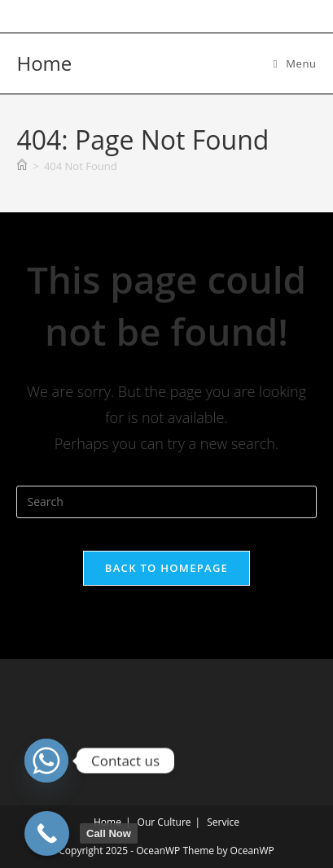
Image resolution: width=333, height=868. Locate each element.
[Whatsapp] (46, 761)
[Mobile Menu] (295, 63)
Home (44, 63)
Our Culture (164, 822)
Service (223, 822)
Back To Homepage (166, 568)
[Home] (22, 166)
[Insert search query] (166, 502)
